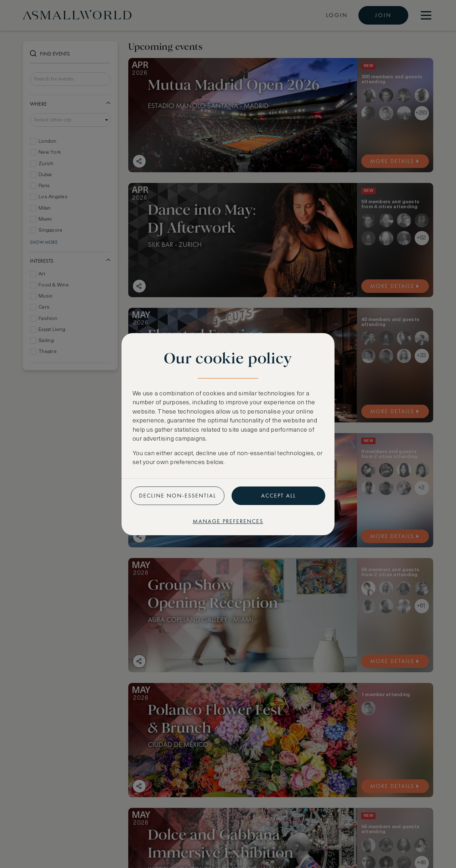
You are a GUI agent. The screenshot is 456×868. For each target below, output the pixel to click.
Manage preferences (228, 521)
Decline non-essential (178, 496)
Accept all (279, 496)
